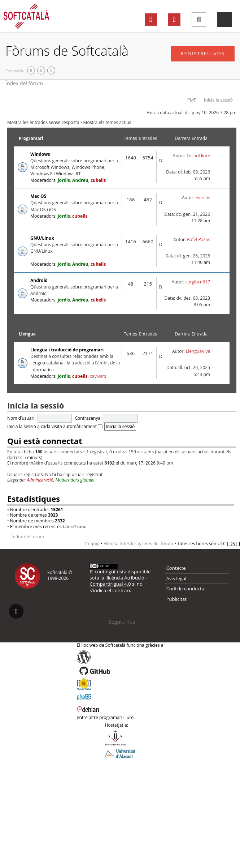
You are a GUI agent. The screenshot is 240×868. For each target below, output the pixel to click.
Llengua (27, 334)
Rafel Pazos (198, 240)
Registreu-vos (203, 54)
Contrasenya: (88, 418)
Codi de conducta (185, 589)
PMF (192, 100)
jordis (64, 180)
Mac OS (38, 196)
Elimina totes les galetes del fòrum (138, 544)
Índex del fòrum (24, 83)
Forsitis (203, 198)
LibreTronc (75, 527)
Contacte (176, 568)
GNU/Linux (42, 238)
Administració (40, 480)
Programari (31, 138)
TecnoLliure (198, 156)
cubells (98, 180)
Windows (40, 154)
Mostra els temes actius (107, 122)
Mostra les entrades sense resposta (43, 122)
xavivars (98, 376)
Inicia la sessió (218, 100)
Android (39, 280)
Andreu (80, 180)
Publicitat (176, 599)
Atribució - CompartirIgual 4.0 (118, 581)
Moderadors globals (75, 480)
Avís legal (176, 578)
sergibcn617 (198, 282)
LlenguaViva (198, 351)
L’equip (92, 544)
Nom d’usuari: (21, 418)
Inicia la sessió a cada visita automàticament (55, 426)
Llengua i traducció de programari (67, 350)
